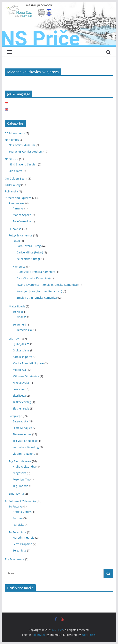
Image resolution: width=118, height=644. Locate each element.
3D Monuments (15, 133)
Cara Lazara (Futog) (29, 246)
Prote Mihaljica (22, 428)
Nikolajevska (21, 383)
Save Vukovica (22, 221)
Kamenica (19, 266)
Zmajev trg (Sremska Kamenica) (37, 298)
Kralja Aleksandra (24, 467)
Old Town (15, 339)
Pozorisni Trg (21, 479)
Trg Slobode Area (20, 461)
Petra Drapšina (22, 544)
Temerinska (24, 330)
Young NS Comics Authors (26, 151)
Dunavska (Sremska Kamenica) (36, 272)
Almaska (18, 208)
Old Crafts (15, 171)
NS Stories (12, 159)
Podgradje (15, 416)
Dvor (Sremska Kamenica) (33, 278)
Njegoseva (19, 473)
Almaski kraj (17, 203)
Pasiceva (18, 389)
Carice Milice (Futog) (30, 252)
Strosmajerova (22, 434)
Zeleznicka (20, 550)
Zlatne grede (21, 408)
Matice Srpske (22, 215)
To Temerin (20, 325)
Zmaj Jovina (16, 494)
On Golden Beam (16, 178)
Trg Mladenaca (15, 559)
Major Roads (17, 306)
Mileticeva (19, 370)
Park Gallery (13, 185)
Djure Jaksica (21, 344)
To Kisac (18, 312)
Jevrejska (18, 525)
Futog (16, 241)
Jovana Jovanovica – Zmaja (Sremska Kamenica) (47, 285)
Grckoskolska (21, 350)
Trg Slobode (20, 486)
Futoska (18, 518)
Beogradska (20, 421)
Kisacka (21, 317)
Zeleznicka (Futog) (28, 259)
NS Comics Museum (22, 145)
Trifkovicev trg (22, 402)
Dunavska (15, 229)
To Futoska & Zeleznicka (20, 501)
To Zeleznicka (18, 532)
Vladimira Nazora (24, 454)
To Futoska (16, 506)
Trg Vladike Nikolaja (26, 441)
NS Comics (12, 140)
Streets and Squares (18, 198)
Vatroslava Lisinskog (26, 447)
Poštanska (11, 191)
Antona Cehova (23, 512)
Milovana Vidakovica (26, 376)
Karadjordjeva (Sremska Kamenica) (39, 291)
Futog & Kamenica (21, 235)
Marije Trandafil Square (28, 363)
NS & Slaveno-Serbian (23, 164)
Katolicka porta (22, 357)
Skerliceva (19, 396)
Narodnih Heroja (24, 538)
